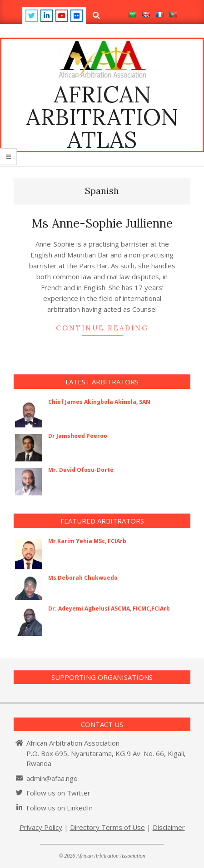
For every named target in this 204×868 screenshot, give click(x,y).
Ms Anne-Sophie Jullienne (102, 223)
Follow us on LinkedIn (60, 808)
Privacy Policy (41, 827)
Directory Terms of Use (107, 827)
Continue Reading (102, 328)
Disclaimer (169, 827)
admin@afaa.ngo (52, 778)
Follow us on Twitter (58, 793)
